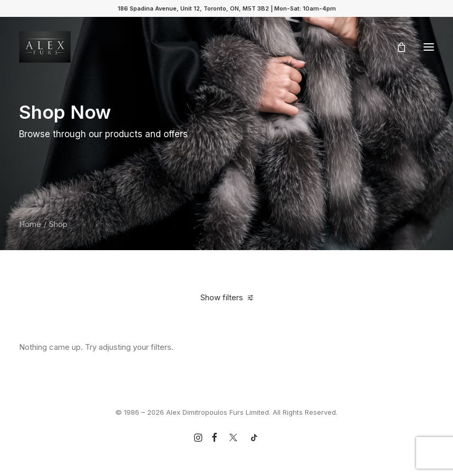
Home (30, 224)
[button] (429, 47)
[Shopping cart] (397, 47)
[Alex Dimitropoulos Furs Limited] (45, 47)
